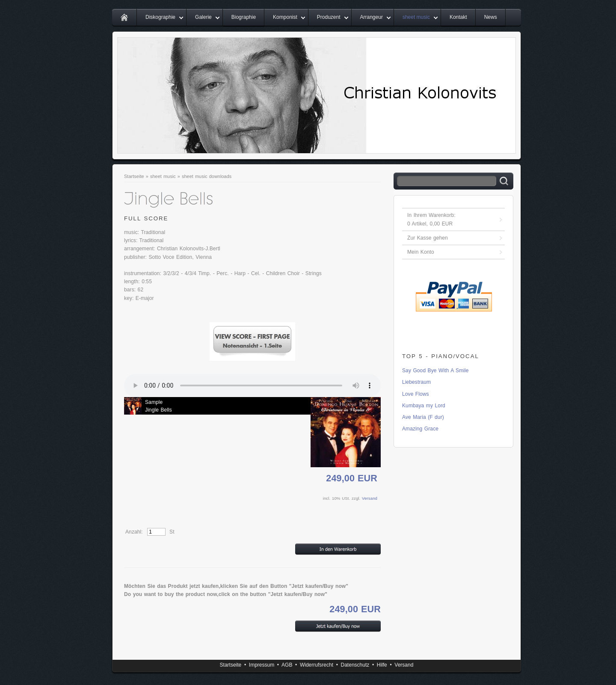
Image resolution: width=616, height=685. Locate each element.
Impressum (262, 665)
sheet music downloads (207, 176)
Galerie (203, 17)
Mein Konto (421, 252)
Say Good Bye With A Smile (435, 371)
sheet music (416, 17)
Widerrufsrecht (317, 665)
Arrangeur (372, 17)
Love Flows (416, 394)
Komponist (285, 17)
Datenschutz (355, 665)
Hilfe (382, 665)
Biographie (244, 17)
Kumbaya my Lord (424, 406)
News (491, 17)
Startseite (134, 176)
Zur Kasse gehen (428, 238)
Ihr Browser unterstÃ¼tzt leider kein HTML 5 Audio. (252, 385)
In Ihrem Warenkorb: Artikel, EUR (431, 219)
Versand (370, 498)
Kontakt (458, 17)
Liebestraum (416, 382)
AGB (287, 665)
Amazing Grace (420, 429)
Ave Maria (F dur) (423, 417)
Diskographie (160, 17)
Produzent (329, 17)
